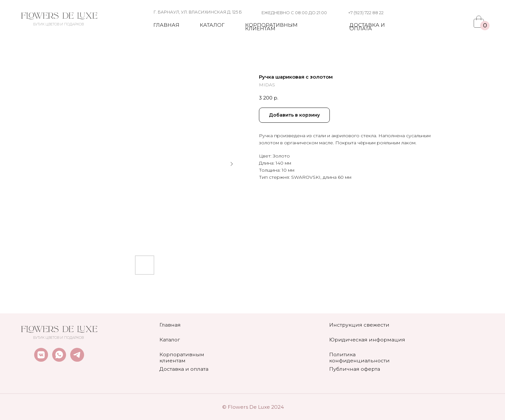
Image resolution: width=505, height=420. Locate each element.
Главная (166, 25)
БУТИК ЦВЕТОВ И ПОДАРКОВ (58, 24)
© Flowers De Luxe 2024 (253, 407)
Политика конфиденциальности (359, 358)
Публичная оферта (355, 369)
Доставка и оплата (367, 27)
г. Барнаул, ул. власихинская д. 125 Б (198, 12)
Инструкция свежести (359, 325)
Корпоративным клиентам (271, 27)
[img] (59, 16)
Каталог (212, 25)
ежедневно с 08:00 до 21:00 (294, 13)
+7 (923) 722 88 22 (366, 13)
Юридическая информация (367, 340)
